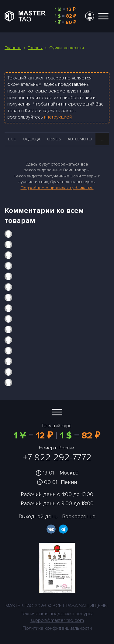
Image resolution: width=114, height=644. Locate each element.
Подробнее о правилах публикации (57, 188)
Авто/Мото (80, 139)
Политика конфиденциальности (57, 628)
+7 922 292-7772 (57, 457)
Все (12, 139)
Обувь (54, 139)
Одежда (32, 139)
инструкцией (58, 117)
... (102, 139)
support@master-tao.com (57, 620)
